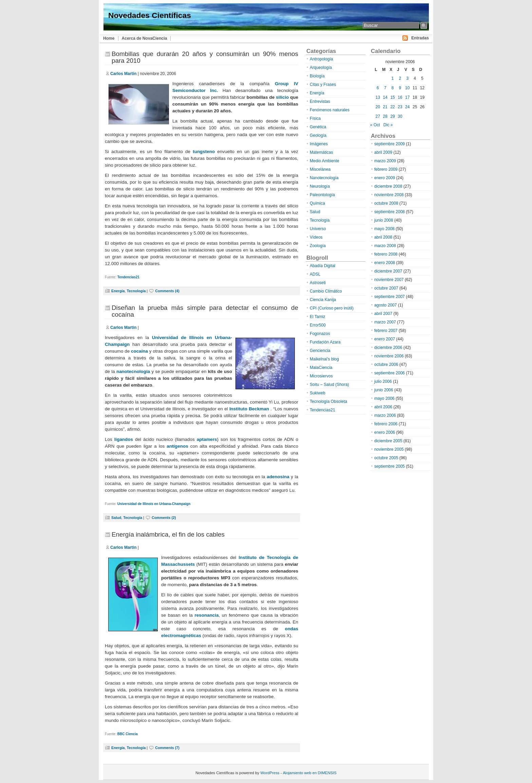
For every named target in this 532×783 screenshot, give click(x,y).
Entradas (420, 38)
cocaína (139, 351)
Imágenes (319, 144)
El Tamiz (317, 317)
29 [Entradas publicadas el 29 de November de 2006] (392, 116)
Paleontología (322, 195)
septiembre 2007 (389, 297)
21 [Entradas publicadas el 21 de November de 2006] (385, 107)
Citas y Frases (323, 85)
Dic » (388, 125)
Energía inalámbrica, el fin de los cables (168, 534)
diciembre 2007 (388, 271)
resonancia (207, 615)
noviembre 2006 (389, 356)
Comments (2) (164, 518)
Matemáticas (321, 152)
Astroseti (318, 283)
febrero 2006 (386, 424)
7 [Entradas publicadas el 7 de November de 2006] (385, 88)
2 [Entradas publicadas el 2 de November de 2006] (400, 78)
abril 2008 (383, 237)
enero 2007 (385, 339)
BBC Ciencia (128, 734)
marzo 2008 (385, 246)
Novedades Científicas (150, 15)
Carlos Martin (123, 74)
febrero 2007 (386, 331)
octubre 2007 (386, 288)
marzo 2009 (385, 161)
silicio (282, 97)
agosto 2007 (386, 305)
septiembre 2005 (389, 466)
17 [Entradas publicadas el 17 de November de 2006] (407, 97)
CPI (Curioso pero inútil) (332, 308)
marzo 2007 (385, 322)
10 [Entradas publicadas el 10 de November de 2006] (407, 88)
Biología (317, 76)
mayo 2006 (384, 398)
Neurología (320, 186)
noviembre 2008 (389, 195)
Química (317, 203)
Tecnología (136, 291)
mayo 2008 (384, 229)
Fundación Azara (325, 342)
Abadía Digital (322, 266)
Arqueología (321, 68)
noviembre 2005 (389, 449)
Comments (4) (167, 291)
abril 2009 (383, 152)
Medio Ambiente (325, 161)
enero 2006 (385, 432)
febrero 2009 (386, 169)
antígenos (176, 446)
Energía (118, 291)
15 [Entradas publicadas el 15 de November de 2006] (392, 97)
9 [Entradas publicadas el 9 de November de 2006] (400, 88)
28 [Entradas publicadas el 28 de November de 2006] (385, 116)
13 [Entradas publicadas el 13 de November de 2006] (378, 97)
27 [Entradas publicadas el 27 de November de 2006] (378, 116)
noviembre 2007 (389, 280)
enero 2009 (385, 178)
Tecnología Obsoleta (328, 402)
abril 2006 (383, 407)
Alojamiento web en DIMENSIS (310, 773)
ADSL (315, 274)
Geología (318, 135)
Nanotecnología (324, 178)
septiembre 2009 (389, 144)
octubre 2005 (386, 458)
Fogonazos (320, 334)
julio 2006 (383, 381)
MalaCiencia (321, 368)
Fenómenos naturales (330, 110)
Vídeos (316, 237)
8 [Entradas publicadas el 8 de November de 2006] (393, 88)
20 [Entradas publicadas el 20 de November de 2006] (378, 107)
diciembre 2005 (388, 441)
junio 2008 (384, 220)
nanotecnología (133, 371)
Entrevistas (320, 101)
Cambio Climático (326, 291)
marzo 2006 (385, 415)
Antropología (321, 59)
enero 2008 (385, 263)
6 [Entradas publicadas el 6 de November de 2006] (378, 88)
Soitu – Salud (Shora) (329, 385)
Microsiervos (321, 376)
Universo (318, 229)
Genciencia (320, 351)
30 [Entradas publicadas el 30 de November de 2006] (400, 116)
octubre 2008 (386, 203)
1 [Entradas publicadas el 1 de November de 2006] (393, 78)
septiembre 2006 (389, 373)
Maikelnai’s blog (324, 359)
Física (315, 118)
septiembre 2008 (389, 212)
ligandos (124, 439)
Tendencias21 (128, 277)
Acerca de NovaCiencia (145, 38)
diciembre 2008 (388, 186)
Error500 (318, 325)
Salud (116, 518)
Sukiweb (318, 393)
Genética (318, 127)
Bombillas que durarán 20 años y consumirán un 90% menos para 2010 (205, 57)
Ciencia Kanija (323, 300)
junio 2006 (384, 390)
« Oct (375, 125)
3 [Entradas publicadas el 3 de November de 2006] (407, 78)
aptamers (207, 439)
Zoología (318, 246)
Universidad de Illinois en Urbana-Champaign (154, 504)
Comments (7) (167, 748)
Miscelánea (320, 169)
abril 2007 (383, 314)
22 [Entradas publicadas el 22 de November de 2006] (392, 107)
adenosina (278, 477)
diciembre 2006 (388, 348)
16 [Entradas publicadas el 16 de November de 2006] (400, 97)
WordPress (270, 773)
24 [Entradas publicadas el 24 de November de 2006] (407, 107)
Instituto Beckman (249, 409)
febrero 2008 (386, 254)
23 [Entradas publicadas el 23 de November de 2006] (400, 107)
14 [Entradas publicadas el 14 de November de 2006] (385, 97)
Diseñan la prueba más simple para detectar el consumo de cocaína (205, 311)
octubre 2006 (386, 365)
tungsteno (204, 152)
